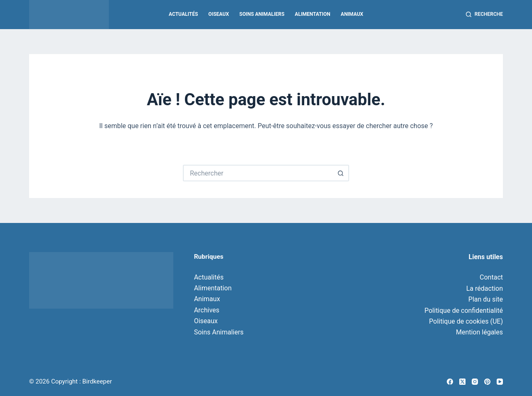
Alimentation (312, 14)
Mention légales (479, 332)
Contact (491, 277)
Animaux (352, 14)
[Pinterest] (487, 382)
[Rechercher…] (258, 173)
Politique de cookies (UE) (466, 321)
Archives (207, 310)
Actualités (183, 14)
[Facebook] (450, 382)
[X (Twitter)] (462, 382)
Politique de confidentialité (464, 311)
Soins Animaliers (262, 14)
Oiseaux (218, 14)
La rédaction (485, 288)
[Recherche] (484, 15)
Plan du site (486, 299)
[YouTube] (500, 382)
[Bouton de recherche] (341, 173)
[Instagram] (475, 382)
